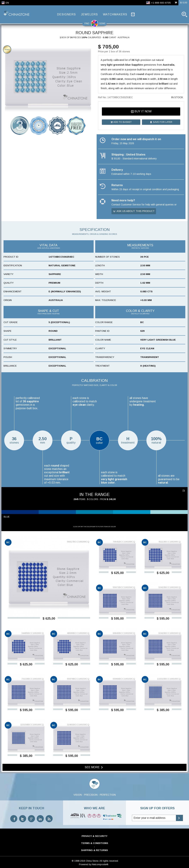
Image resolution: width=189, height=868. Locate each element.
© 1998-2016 (78, 861)
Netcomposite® (100, 864)
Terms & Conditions (95, 843)
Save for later (161, 122)
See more (94, 767)
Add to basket (121, 122)
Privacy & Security (94, 836)
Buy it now (141, 112)
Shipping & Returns (94, 850)
